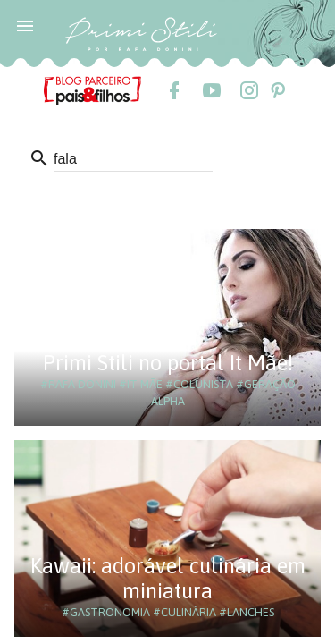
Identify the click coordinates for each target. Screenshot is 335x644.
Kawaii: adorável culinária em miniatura (168, 578)
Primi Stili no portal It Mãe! (168, 363)
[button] (25, 25)
